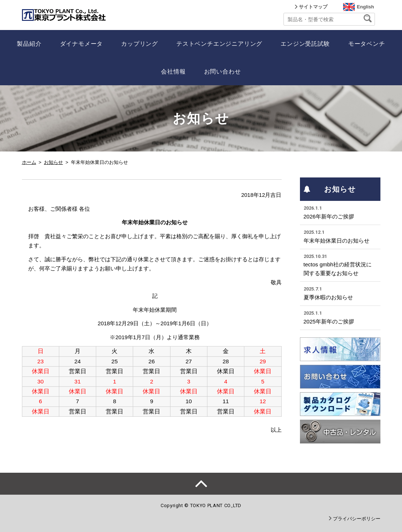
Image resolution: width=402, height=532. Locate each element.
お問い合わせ (223, 72)
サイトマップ (313, 7)
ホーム (29, 162)
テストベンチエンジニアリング (219, 44)
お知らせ (53, 162)
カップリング (140, 44)
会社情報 (173, 72)
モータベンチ (367, 44)
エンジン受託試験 (305, 44)
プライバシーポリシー (357, 519)
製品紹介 (29, 44)
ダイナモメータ (82, 44)
